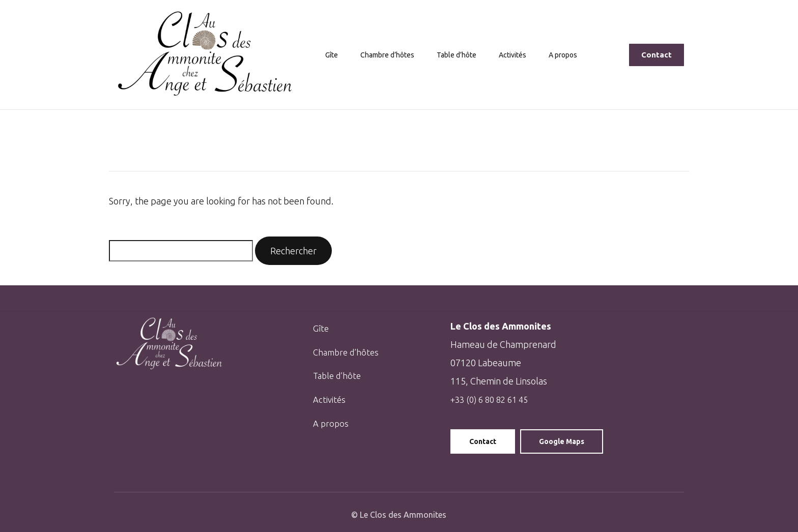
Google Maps (562, 441)
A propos (568, 55)
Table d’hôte (458, 55)
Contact (483, 441)
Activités (517, 55)
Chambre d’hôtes (383, 55)
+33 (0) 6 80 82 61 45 (493, 399)
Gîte (324, 55)
